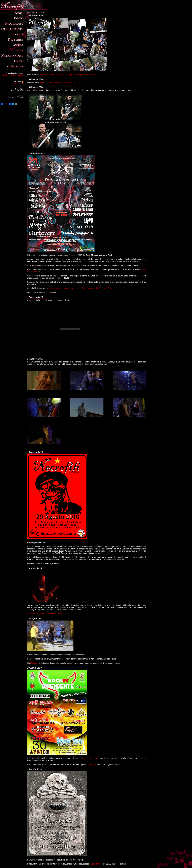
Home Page (30, 12)
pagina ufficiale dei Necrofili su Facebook (57, 82)
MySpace (34, 663)
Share (4, 104)
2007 (11, 75)
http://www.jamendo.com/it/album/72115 (45, 614)
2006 (8, 75)
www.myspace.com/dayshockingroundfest (67, 288)
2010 (22, 75)
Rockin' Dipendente (91, 758)
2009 (18, 75)
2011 (15, 77)
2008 (15, 75)
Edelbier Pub (96, 864)
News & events (19, 84)
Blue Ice (93, 764)
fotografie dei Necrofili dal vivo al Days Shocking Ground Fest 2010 (68, 75)
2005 (4, 75)
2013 (18, 77)
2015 (22, 77)
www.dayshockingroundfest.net (101, 288)
